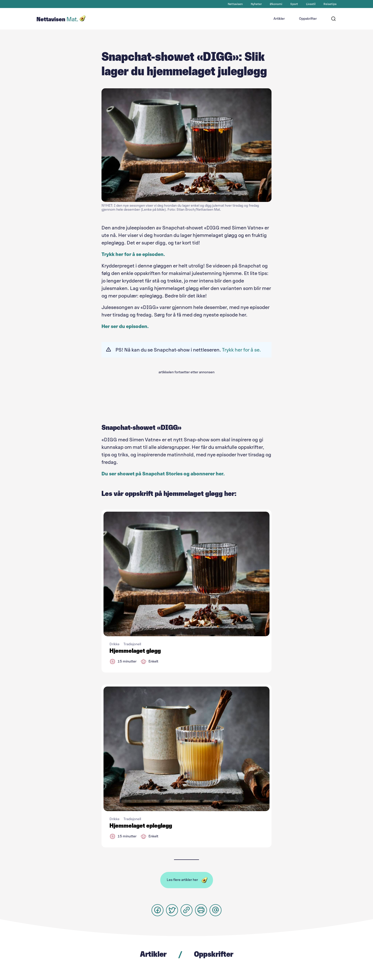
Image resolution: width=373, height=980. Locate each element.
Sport (294, 4)
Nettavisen (235, 4)
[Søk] (333, 19)
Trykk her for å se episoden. (133, 254)
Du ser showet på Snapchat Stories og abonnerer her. (163, 474)
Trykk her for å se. (241, 350)
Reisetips (330, 4)
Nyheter (256, 4)
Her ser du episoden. (125, 326)
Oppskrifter (308, 19)
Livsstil (311, 4)
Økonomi (276, 4)
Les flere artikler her (182, 880)
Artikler (279, 19)
